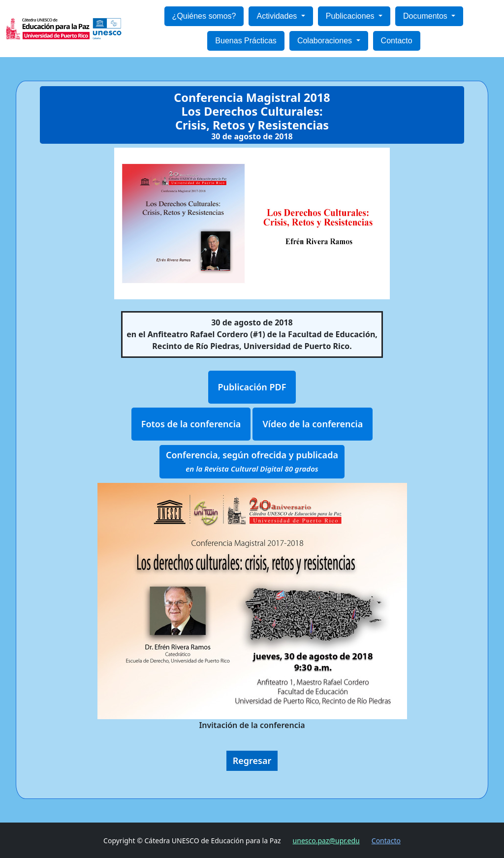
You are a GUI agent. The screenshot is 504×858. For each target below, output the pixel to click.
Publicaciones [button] (351, 16)
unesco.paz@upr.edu (326, 841)
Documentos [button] (426, 16)
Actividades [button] (278, 16)
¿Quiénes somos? (204, 16)
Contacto (397, 41)
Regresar (252, 761)
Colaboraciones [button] (326, 41)
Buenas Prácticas (246, 41)
